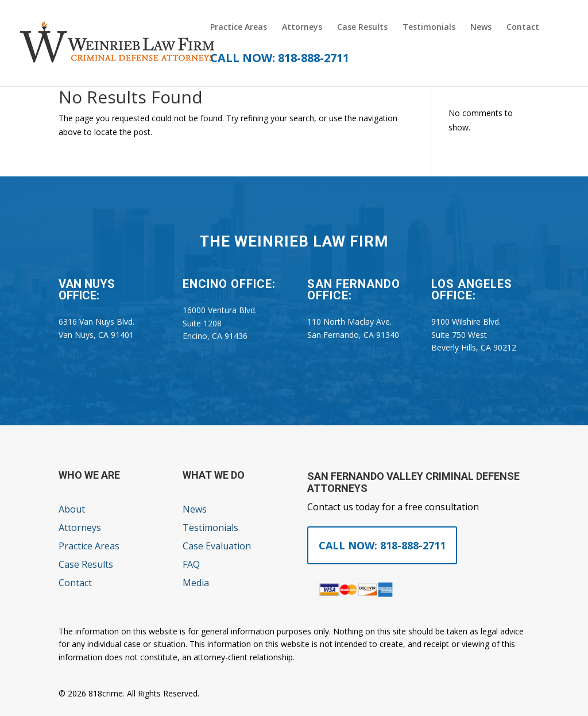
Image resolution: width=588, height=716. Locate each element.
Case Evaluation (217, 546)
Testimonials (429, 28)
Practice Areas (239, 28)
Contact (523, 28)
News (481, 28)
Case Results (362, 28)
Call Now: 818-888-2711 (382, 545)
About (72, 509)
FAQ (191, 564)
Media (196, 583)
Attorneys (302, 28)
